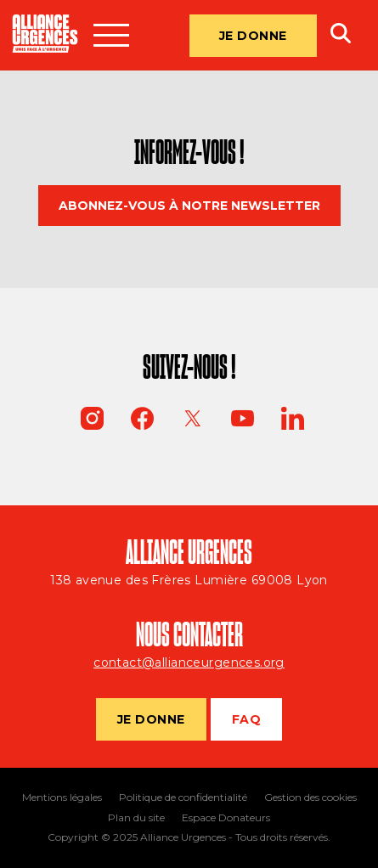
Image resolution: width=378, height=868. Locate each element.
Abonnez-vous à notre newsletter (189, 206)
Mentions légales (62, 798)
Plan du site (136, 818)
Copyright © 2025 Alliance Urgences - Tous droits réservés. (189, 837)
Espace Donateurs (226, 818)
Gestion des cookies (310, 798)
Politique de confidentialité (183, 798)
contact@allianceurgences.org (189, 662)
